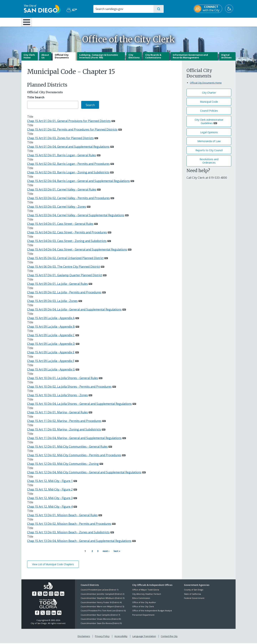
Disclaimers (84, 637)
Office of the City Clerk (143, 607)
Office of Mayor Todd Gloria (146, 591)
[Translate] (232, 9)
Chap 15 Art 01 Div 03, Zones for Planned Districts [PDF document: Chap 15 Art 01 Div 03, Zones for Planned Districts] (60, 141)
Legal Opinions (209, 135)
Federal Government (194, 599)
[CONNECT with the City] (210, 9)
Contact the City (169, 637)
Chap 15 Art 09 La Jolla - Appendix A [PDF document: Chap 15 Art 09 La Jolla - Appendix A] (51, 321)
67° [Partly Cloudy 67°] (70, 10)
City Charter (209, 95)
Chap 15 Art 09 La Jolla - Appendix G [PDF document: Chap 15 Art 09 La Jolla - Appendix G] (51, 372)
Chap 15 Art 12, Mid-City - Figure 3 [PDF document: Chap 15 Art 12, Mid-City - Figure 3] (50, 501)
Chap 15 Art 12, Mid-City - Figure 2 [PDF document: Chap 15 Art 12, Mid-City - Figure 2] (50, 492)
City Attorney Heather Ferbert (147, 595)
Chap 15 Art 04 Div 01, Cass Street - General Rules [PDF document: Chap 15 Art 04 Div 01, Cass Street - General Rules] (60, 226)
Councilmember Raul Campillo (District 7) (100, 616)
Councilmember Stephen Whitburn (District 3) (103, 599)
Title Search (36, 100)
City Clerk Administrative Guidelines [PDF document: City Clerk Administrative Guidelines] (209, 124)
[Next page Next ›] (105, 554)
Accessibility (121, 637)
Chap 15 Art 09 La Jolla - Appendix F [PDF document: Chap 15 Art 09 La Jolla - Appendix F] (51, 364)
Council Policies (209, 113)
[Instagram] (51, 595)
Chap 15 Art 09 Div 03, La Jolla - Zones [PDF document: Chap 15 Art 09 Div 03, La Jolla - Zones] (52, 304)
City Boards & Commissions (153, 59)
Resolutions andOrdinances (209, 164)
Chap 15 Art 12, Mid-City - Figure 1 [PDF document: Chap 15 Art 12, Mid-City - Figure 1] (50, 483)
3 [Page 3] (97, 553)
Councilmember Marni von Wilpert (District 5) (102, 607)
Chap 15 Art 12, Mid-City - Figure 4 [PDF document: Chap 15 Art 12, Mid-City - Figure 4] (50, 509)
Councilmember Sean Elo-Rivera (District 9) (101, 624)
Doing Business (116, 22)
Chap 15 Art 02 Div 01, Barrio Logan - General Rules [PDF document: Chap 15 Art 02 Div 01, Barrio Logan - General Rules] (62, 158)
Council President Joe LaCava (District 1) (99, 591)
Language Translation (144, 637)
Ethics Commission (141, 599)
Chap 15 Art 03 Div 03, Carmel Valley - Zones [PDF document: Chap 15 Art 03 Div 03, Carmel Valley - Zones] (57, 209)
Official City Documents (62, 59)
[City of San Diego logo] (40, 9)
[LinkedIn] (62, 595)
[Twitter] (40, 595)
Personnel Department (143, 616)
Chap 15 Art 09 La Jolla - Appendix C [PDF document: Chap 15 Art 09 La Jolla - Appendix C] (51, 338)
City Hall (218, 22)
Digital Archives (226, 59)
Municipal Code (209, 104)
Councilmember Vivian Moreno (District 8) (101, 620)
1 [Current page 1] (85, 554)
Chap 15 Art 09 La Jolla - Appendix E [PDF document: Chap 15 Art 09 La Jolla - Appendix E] (51, 355)
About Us (45, 59)
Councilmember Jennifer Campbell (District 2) (102, 595)
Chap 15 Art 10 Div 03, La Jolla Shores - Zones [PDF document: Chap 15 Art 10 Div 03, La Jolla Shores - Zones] (57, 398)
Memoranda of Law (209, 144)
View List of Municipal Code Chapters (53, 565)
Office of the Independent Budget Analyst (152, 611)
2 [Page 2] (91, 553)
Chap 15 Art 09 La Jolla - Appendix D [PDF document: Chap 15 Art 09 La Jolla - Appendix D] (51, 346)
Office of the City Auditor (144, 603)
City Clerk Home (29, 59)
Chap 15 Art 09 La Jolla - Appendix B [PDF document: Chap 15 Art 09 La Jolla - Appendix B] (51, 329)
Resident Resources (84, 22)
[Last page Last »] (116, 554)
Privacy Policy (102, 637)
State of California (192, 595)
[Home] (28, 23)
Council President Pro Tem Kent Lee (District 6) (103, 611)
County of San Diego (194, 591)
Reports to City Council (209, 153)
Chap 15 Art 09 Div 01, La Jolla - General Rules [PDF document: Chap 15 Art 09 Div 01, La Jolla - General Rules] (57, 286)
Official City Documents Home (206, 85)
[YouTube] (45, 595)
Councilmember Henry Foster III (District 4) (101, 603)
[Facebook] (34, 595)
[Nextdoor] (57, 595)
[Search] (123, 9)
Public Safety (183, 22)
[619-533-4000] (218, 180)
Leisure (52, 22)
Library (148, 22)
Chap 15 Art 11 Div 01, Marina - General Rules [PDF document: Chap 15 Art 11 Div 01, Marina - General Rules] (57, 415)
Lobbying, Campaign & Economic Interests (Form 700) (99, 59)
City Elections (134, 59)
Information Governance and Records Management (190, 59)
